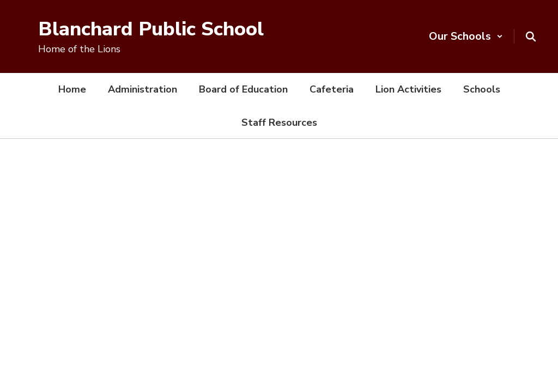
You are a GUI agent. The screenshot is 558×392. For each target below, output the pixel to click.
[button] (466, 36)
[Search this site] (531, 36)
